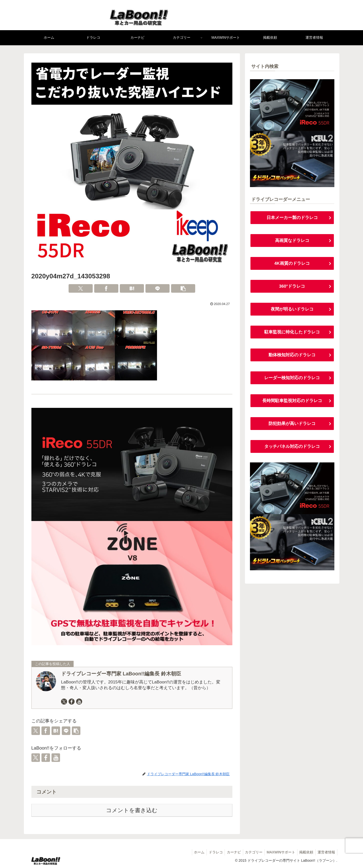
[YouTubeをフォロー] (79, 702)
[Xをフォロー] (64, 702)
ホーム (192, 852)
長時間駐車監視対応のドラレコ (292, 403)
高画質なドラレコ (292, 241)
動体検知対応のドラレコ (292, 357)
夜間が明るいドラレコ (292, 310)
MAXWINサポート (278, 852)
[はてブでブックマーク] (132, 288)
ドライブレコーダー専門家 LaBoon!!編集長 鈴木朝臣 (121, 674)
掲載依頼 (305, 852)
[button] (183, 288)
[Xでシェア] (81, 288)
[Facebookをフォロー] (72, 702)
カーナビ (229, 852)
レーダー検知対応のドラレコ (292, 380)
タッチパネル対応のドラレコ (292, 449)
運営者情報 (326, 852)
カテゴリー (250, 852)
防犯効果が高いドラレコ (292, 426)
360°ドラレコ (292, 287)
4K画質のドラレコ (292, 264)
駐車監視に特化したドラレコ (292, 333)
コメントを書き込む (132, 810)
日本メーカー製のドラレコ (292, 218)
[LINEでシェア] (158, 288)
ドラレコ (209, 852)
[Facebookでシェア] (106, 288)
